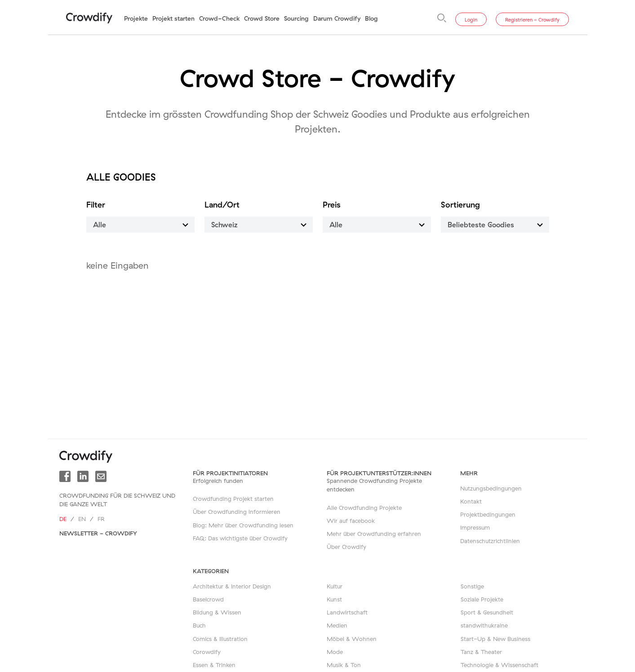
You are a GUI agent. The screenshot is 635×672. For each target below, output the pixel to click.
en (82, 519)
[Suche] (442, 18)
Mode (335, 652)
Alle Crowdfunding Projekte (364, 508)
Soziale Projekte (482, 599)
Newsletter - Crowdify (98, 533)
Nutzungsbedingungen (491, 488)
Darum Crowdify (337, 18)
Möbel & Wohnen (352, 639)
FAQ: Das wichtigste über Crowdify (240, 538)
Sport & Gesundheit (487, 612)
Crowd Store (262, 18)
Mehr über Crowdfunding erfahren (374, 534)
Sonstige (472, 586)
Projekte (136, 18)
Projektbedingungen (488, 514)
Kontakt (471, 501)
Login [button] (471, 20)
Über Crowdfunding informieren (237, 512)
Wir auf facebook (351, 521)
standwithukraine (484, 625)
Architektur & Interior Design (232, 586)
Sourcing (296, 18)
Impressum (475, 527)
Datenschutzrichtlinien (490, 541)
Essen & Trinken (214, 665)
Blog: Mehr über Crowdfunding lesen (243, 525)
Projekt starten (173, 18)
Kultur (335, 586)
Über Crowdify (346, 547)
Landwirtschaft (347, 612)
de (63, 519)
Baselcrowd (208, 599)
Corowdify (207, 652)
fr (101, 519)
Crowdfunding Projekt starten (233, 499)
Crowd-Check (219, 18)
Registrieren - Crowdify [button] (532, 20)
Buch (199, 625)
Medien (337, 625)
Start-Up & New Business (495, 639)
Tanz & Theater (481, 652)
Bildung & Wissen (217, 612)
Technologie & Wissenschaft (500, 665)
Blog (371, 18)
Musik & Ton (344, 665)
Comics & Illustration (220, 639)
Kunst (334, 599)
